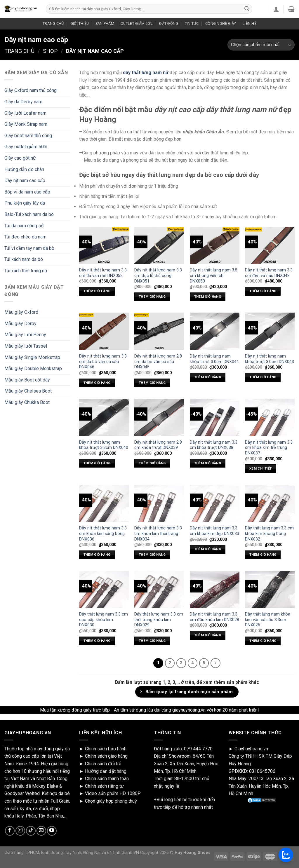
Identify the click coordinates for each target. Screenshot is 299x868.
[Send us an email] (41, 831)
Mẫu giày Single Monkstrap (32, 357)
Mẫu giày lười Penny (25, 335)
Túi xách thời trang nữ (26, 271)
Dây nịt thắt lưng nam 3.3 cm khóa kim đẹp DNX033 (214, 531)
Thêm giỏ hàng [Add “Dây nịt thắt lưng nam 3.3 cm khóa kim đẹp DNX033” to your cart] (208, 549)
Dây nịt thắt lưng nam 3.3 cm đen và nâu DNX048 (269, 273)
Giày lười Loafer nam (25, 113)
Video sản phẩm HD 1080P (113, 793)
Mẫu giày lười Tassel (26, 346)
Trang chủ (19, 51)
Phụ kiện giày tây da (25, 203)
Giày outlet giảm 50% (26, 147)
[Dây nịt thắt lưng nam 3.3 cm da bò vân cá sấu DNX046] (104, 331)
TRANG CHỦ (53, 23)
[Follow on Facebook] (10, 831)
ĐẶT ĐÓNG (169, 23)
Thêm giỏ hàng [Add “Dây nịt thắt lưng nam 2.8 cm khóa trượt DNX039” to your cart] (152, 463)
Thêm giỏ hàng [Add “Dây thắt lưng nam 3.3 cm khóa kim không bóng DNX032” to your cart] (263, 555)
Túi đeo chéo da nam (25, 237)
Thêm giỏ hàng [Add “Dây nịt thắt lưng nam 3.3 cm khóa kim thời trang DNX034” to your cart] (152, 555)
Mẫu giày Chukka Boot (27, 402)
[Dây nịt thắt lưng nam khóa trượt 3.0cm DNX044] (215, 331)
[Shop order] (261, 45)
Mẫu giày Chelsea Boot (28, 391)
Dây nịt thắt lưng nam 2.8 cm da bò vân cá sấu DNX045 (158, 362)
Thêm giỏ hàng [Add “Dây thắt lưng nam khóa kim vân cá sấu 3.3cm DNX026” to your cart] (263, 641)
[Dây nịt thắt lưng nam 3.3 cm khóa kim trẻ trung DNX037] (270, 417)
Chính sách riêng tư (104, 786)
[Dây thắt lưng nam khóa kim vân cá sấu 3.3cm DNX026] (270, 589)
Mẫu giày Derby (20, 324)
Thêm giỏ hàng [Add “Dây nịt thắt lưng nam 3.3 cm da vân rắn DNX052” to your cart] (97, 291)
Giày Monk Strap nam (26, 124)
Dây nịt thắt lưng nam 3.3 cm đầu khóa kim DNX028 (214, 617)
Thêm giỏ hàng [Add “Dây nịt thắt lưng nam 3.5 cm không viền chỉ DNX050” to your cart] (208, 297)
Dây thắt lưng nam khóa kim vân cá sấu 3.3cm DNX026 (268, 620)
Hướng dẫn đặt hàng (106, 771)
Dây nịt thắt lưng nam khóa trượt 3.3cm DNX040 (104, 445)
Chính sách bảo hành (106, 749)
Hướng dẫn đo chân (24, 169)
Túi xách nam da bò (24, 259)
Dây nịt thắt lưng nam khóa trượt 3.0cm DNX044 (214, 359)
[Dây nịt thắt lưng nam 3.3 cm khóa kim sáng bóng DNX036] (104, 503)
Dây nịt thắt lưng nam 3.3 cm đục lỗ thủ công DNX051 (158, 276)
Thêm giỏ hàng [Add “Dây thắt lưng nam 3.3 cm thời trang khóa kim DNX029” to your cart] (152, 641)
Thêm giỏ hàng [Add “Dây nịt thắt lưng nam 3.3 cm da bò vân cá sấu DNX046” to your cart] (97, 383)
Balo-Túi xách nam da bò (29, 214)
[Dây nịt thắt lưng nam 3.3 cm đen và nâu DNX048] (270, 245)
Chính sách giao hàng (106, 756)
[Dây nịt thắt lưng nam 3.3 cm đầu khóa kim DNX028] (215, 589)
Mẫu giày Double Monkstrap (33, 368)
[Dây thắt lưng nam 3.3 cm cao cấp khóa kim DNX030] (104, 589)
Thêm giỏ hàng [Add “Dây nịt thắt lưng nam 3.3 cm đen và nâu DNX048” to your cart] (263, 291)
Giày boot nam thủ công (28, 136)
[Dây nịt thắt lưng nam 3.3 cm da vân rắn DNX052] (104, 245)
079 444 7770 (198, 749)
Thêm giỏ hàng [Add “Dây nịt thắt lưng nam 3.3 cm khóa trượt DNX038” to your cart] (208, 463)
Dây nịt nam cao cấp (25, 181)
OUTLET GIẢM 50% (137, 23)
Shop (50, 51)
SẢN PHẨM (105, 23)
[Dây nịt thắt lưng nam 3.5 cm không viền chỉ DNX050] (215, 245)
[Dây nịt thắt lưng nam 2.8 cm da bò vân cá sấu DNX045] (159, 331)
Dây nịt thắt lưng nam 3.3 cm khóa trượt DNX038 (214, 445)
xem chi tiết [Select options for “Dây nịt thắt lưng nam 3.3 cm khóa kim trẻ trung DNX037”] (260, 468)
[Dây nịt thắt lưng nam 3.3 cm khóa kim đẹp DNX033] (215, 503)
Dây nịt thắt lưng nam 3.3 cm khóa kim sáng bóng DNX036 (103, 534)
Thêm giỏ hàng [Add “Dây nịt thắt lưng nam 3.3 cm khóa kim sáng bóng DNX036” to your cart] (97, 555)
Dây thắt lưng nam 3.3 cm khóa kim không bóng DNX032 (269, 534)
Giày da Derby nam (23, 102)
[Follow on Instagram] (20, 831)
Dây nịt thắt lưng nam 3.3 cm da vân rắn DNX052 (103, 273)
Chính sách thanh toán (107, 779)
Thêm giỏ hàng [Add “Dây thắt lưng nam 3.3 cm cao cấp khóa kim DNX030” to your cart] (97, 641)
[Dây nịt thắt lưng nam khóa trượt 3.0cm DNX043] (270, 331)
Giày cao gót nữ (20, 158)
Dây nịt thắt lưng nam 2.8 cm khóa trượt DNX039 (158, 445)
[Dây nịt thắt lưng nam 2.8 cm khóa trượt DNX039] (159, 417)
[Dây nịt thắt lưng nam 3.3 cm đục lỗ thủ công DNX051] (159, 245)
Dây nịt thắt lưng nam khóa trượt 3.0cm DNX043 (270, 359)
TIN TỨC (192, 23)
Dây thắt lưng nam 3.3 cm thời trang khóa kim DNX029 (159, 620)
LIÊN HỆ (250, 23)
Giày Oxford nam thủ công (31, 90)
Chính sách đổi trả (103, 764)
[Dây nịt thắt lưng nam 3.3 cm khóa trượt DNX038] (215, 417)
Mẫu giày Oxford (21, 312)
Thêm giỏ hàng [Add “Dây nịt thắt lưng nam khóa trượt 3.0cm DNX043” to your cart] (263, 377)
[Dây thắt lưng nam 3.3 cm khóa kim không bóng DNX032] (270, 503)
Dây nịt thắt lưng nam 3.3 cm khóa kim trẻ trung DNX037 (269, 448)
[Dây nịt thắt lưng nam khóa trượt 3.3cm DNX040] (104, 417)
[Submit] (247, 9)
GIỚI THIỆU (80, 23)
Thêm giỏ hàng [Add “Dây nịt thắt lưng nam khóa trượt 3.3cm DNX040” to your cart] (97, 463)
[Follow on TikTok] (31, 831)
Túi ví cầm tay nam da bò (29, 248)
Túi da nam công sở (24, 226)
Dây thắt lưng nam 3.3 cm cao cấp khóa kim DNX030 (104, 620)
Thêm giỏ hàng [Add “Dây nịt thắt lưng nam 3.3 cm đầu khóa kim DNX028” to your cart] (208, 635)
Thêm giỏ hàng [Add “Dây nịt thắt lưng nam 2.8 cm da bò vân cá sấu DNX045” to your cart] (152, 383)
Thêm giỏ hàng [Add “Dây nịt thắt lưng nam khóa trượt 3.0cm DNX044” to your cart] (208, 377)
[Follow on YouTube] (52, 831)
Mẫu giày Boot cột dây (27, 380)
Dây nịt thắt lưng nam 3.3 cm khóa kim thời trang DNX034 (158, 534)
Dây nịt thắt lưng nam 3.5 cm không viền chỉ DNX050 (214, 276)
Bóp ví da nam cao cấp (27, 192)
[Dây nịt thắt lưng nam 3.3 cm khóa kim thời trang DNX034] (159, 503)
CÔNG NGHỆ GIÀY (221, 23)
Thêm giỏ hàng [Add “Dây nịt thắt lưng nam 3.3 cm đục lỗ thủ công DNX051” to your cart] (152, 297)
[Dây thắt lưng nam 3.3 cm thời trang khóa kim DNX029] (159, 589)
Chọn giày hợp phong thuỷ (111, 801)
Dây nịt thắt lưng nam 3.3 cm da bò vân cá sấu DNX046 (103, 362)
